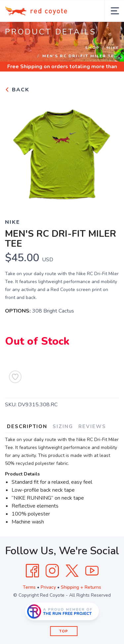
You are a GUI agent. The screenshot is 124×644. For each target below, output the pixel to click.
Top (64, 631)
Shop (92, 48)
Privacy (48, 587)
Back (17, 90)
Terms (29, 587)
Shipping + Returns (81, 587)
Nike (113, 48)
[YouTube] (92, 571)
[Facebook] (32, 571)
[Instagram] (52, 571)
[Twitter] (72, 571)
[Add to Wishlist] (15, 377)
